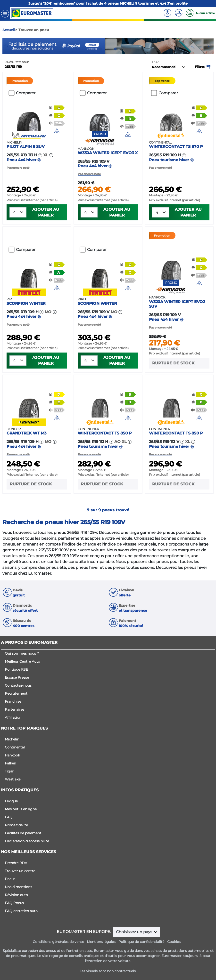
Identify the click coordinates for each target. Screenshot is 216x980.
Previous (6, 46)
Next (210, 46)
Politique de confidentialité (141, 942)
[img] (57, 131)
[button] (203, 66)
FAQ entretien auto (21, 911)
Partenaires (15, 709)
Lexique (11, 801)
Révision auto (16, 895)
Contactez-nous (18, 685)
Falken (10, 763)
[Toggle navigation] (5, 13)
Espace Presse (17, 677)
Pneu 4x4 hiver (37, 151)
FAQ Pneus (14, 903)
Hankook (12, 755)
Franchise (13, 701)
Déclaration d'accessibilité (27, 841)
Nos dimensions (18, 887)
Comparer (26, 93)
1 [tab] (101, 49)
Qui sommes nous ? (22, 653)
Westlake (13, 779)
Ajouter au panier (46, 212)
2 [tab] (108, 49)
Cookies (174, 942)
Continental (15, 747)
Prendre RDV (16, 863)
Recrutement (16, 693)
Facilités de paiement (23, 833)
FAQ (9, 817)
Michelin (12, 739)
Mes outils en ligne (21, 809)
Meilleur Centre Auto (22, 661)
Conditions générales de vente (58, 942)
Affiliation (13, 717)
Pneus (10, 879)
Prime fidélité (16, 825)
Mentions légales (101, 942)
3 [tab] (115, 49)
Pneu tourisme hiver (179, 151)
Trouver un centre (20, 871)
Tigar (9, 771)
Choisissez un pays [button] (135, 932)
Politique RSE (16, 669)
